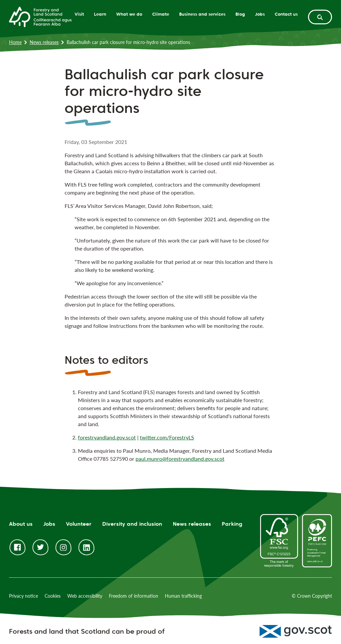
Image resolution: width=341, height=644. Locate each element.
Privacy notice (23, 596)
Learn (100, 14)
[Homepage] (40, 16)
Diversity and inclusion (132, 524)
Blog (240, 14)
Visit (79, 14)
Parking (232, 524)
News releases (44, 42)
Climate (161, 14)
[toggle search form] (320, 17)
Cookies (53, 596)
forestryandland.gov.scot (107, 437)
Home (15, 42)
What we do (129, 14)
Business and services (202, 14)
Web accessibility (85, 596)
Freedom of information (134, 596)
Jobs (260, 14)
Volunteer (79, 524)
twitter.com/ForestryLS (167, 437)
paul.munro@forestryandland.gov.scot (180, 459)
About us (21, 524)
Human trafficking (183, 596)
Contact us (286, 14)
